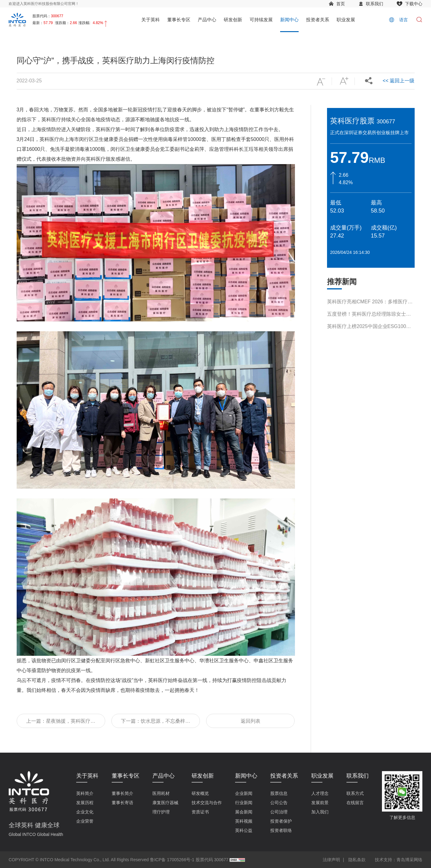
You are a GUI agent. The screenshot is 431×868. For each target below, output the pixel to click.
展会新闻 (244, 812)
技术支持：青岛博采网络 (399, 860)
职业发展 (346, 20)
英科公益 (244, 830)
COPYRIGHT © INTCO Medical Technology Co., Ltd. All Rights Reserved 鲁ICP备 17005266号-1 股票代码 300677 (118, 860)
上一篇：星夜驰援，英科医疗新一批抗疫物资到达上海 (61, 723)
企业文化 (85, 812)
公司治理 (279, 812)
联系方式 (355, 793)
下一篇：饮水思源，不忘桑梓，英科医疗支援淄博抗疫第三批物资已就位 (155, 723)
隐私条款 (357, 860)
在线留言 (355, 803)
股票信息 (279, 793)
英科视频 (244, 821)
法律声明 (331, 860)
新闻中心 (289, 20)
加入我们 (320, 812)
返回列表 (251, 721)
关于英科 (151, 20)
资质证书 (200, 812)
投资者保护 (281, 821)
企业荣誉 (85, 821)
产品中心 (207, 20)
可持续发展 (261, 20)
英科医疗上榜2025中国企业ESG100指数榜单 (369, 352)
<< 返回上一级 (398, 81)
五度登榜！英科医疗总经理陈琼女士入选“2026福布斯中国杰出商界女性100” (369, 340)
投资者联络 (281, 830)
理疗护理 (161, 812)
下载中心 (414, 4)
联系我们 (375, 4)
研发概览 (200, 793)
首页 (341, 4)
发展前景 (320, 803)
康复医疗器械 (165, 803)
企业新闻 (244, 793)
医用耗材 (161, 793)
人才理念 (320, 793)
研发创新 (233, 20)
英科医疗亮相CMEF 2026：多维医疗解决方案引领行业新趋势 (370, 327)
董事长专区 (179, 20)
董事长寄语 (122, 803)
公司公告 (279, 803)
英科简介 (85, 793)
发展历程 (85, 803)
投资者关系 (318, 20)
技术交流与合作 (207, 803)
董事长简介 (122, 793)
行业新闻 (244, 803)
